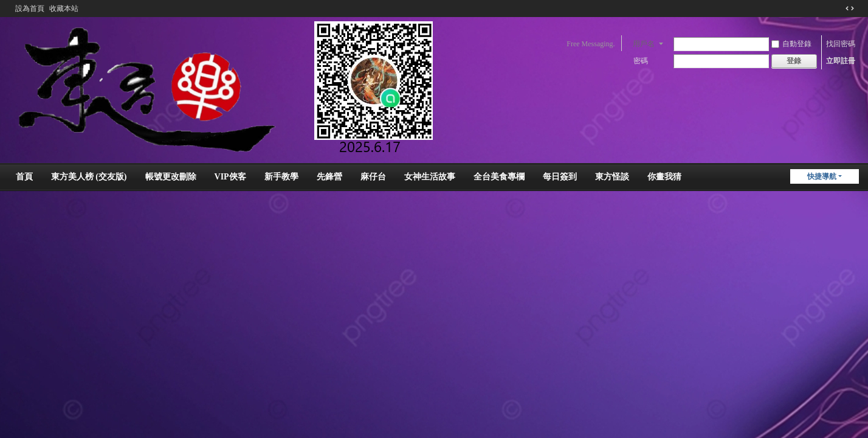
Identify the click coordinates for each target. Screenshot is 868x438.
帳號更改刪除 (171, 177)
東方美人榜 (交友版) (89, 177)
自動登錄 (791, 44)
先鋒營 (329, 177)
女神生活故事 (430, 177)
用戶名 (644, 44)
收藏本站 (64, 9)
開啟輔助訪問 (838, 9)
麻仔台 (373, 177)
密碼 (641, 61)
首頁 (24, 177)
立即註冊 (841, 61)
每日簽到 (560, 177)
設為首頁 (30, 9)
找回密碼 (841, 44)
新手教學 (281, 177)
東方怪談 (612, 177)
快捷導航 (822, 176)
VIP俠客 (230, 177)
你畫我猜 (664, 177)
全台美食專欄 (499, 177)
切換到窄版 (850, 9)
